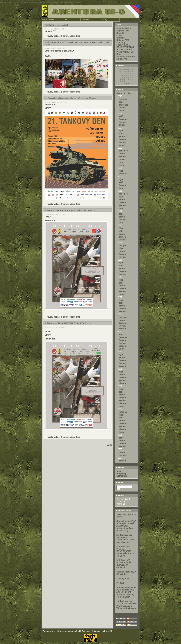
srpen (122, 136)
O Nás (64, 20)
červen (122, 139)
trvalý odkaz (53, 36)
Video (48, 331)
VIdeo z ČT (50, 31)
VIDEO (48, 108)
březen (122, 329)
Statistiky (121, 33)
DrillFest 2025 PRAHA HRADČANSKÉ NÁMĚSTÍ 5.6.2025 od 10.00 (126, 551)
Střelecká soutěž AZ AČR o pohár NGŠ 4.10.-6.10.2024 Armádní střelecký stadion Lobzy (126, 592)
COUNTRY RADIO (125, 47)
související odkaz (72, 36)
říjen (121, 131)
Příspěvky (121, 474)
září (121, 102)
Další (109, 445)
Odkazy (104, 20)
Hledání (120, 482)
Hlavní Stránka (48, 20)
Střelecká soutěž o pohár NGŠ (60, 51)
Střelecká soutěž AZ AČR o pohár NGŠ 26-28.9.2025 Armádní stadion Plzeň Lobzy (126, 526)
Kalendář (120, 65)
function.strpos (17, 2)
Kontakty (85, 20)
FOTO (48, 56)
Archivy (120, 90)
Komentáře (122, 476)
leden (122, 111)
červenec (124, 105)
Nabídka (120, 38)
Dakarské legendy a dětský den (126, 573)
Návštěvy (120, 495)
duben (122, 125)
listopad (123, 99)
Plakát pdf (50, 105)
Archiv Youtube (124, 50)
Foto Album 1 (123, 45)
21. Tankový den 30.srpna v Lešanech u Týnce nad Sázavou (126, 539)
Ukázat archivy (124, 93)
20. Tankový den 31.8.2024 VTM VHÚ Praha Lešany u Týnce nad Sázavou (126, 605)
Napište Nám (123, 31)
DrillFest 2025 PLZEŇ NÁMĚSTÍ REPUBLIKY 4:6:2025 (125, 564)
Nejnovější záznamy (124, 511)
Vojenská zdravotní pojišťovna (126, 58)
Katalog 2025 (123, 40)
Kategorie (120, 467)
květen (122, 108)
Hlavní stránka (124, 28)
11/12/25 (126, 83)
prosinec (123, 151)
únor (121, 162)
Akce (119, 471)
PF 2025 (120, 583)
